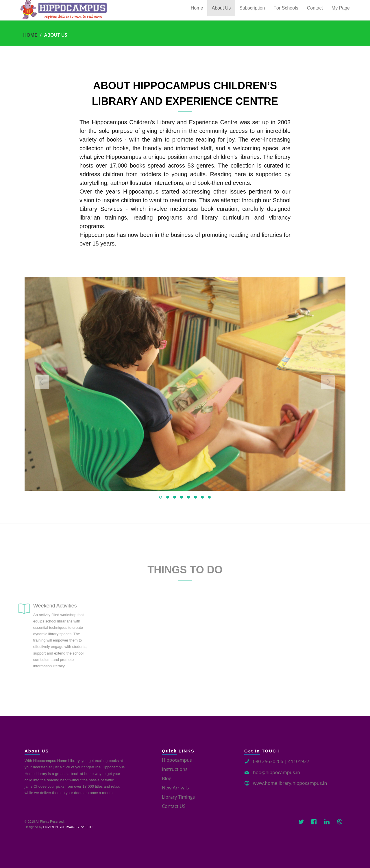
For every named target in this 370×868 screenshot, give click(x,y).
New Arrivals (175, 788)
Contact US (174, 806)
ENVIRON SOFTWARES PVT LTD (68, 827)
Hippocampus (177, 760)
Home (30, 35)
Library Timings (178, 797)
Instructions (175, 769)
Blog (167, 778)
